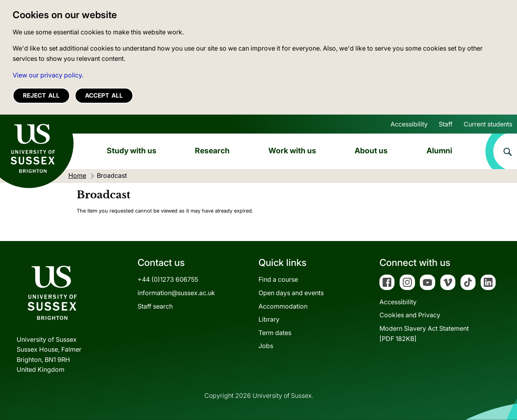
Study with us (132, 151)
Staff (446, 124)
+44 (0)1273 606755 (168, 279)
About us (371, 151)
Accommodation (283, 306)
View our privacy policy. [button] (48, 75)
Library (269, 319)
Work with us (292, 151)
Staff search (155, 306)
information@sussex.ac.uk (176, 293)
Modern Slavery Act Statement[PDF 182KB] (424, 333)
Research (212, 151)
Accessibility (409, 124)
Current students (488, 124)
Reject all (41, 95)
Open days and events (291, 293)
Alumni (439, 151)
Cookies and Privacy (410, 315)
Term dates (275, 333)
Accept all (104, 95)
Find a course (278, 279)
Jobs (266, 346)
